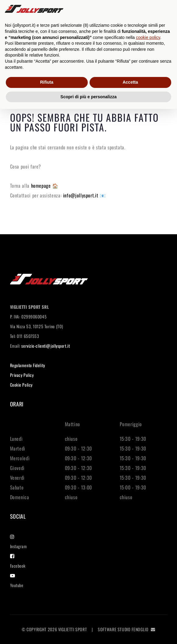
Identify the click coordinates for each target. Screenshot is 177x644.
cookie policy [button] (148, 37)
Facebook (18, 561)
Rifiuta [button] (47, 82)
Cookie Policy (21, 385)
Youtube (17, 581)
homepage (42, 186)
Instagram (19, 542)
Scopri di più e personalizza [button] (88, 97)
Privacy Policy (22, 375)
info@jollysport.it (81, 195)
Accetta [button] (130, 82)
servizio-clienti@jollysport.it (46, 346)
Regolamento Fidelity (28, 365)
